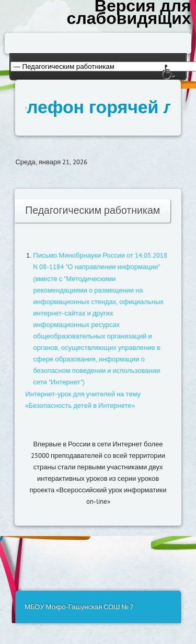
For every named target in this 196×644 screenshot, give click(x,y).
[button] (179, 79)
